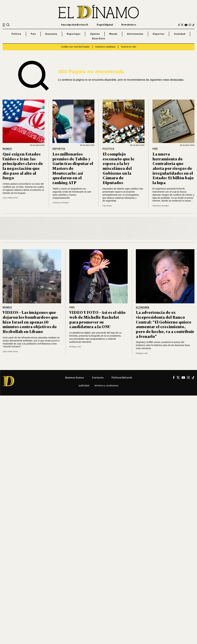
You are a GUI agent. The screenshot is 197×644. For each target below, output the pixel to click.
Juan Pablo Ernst (10, 198)
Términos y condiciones (107, 386)
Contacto (98, 378)
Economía (51, 34)
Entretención (135, 34)
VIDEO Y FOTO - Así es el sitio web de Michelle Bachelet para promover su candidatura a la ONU (97, 319)
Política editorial (122, 378)
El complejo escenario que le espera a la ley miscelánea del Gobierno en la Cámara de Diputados (118, 168)
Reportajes (74, 34)
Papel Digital (105, 25)
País (33, 34)
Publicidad (84, 386)
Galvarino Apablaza (105, 47)
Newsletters (129, 25)
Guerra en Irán (129, 47)
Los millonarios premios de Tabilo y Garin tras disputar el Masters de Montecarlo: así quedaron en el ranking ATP (73, 168)
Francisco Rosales (61, 203)
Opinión (95, 34)
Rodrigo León (75, 347)
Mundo (113, 34)
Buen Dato (99, 38)
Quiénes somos (74, 378)
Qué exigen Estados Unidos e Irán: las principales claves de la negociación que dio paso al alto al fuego (23, 166)
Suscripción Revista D (74, 25)
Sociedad (180, 34)
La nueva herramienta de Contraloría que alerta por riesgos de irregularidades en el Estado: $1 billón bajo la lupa (173, 168)
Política (16, 34)
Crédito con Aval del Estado (75, 47)
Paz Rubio (107, 206)
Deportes (158, 34)
